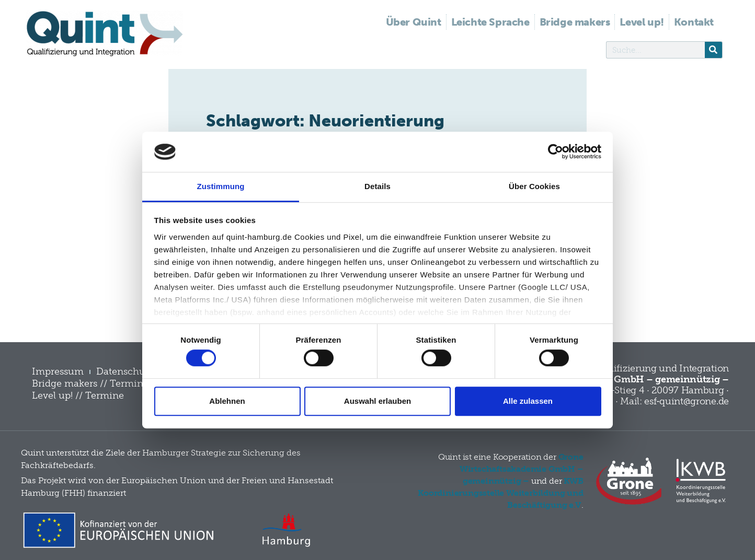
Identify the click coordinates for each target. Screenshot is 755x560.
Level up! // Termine (78, 395)
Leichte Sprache (490, 22)
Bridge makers (575, 22)
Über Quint (414, 22)
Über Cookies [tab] (534, 186)
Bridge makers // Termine (90, 383)
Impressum (58, 371)
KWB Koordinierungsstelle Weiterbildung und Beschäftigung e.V (500, 493)
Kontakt (694, 22)
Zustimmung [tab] (221, 186)
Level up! (642, 22)
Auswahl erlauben (377, 401)
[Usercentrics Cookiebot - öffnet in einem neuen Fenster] (556, 152)
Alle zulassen (528, 401)
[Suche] (713, 50)
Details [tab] (377, 186)
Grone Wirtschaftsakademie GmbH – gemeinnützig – (522, 469)
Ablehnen (227, 401)
